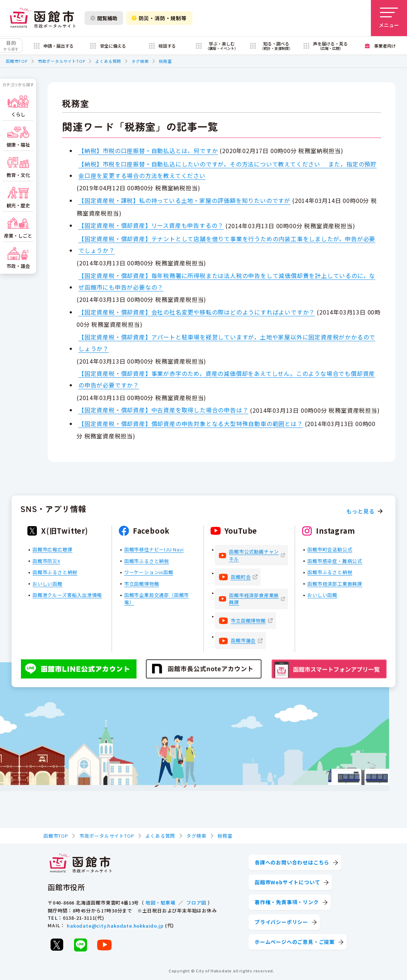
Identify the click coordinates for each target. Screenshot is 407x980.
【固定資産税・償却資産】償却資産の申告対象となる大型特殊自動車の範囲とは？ (191, 424)
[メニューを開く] (389, 18)
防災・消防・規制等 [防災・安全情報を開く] (159, 18)
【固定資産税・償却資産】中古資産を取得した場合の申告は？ (163, 410)
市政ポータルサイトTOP (62, 61)
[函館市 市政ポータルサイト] (43, 18)
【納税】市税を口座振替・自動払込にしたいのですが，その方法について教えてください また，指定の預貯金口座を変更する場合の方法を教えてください (228, 170)
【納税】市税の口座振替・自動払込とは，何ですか (148, 151)
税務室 (165, 61)
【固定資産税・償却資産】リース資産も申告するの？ (151, 225)
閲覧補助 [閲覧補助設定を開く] (104, 18)
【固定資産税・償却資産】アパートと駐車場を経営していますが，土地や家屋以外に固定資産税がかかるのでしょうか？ (227, 343)
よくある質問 (108, 61)
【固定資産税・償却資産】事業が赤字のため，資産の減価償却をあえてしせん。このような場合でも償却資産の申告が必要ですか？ (227, 379)
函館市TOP (17, 61)
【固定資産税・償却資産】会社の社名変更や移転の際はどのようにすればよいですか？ (197, 312)
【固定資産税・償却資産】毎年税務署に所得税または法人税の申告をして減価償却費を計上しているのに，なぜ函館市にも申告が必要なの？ (227, 281)
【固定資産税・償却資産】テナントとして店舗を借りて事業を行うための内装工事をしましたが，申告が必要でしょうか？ (227, 244)
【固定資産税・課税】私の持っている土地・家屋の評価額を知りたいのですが (184, 200)
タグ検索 (140, 61)
